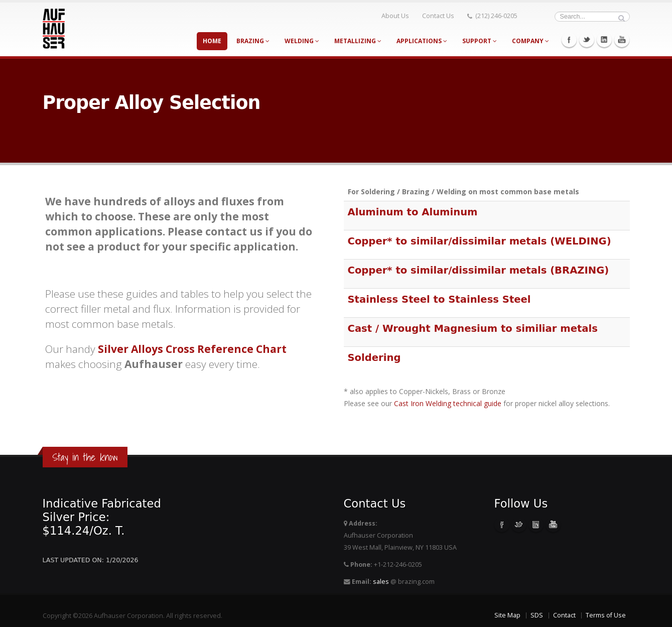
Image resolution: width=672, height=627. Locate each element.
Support (480, 41)
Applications (422, 41)
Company (530, 41)
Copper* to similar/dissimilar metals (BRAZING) (479, 270)
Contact (564, 615)
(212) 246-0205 (494, 16)
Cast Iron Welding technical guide (448, 403)
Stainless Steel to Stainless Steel (439, 299)
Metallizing (358, 41)
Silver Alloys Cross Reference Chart (192, 349)
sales (381, 582)
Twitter (587, 40)
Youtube (622, 40)
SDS (537, 615)
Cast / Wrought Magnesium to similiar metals (473, 329)
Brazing (253, 41)
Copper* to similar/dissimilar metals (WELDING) (480, 241)
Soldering (374, 358)
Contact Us (440, 16)
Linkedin (604, 40)
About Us (397, 16)
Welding (302, 41)
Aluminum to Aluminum (413, 212)
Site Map (507, 615)
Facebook (569, 40)
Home (212, 41)
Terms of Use (606, 615)
